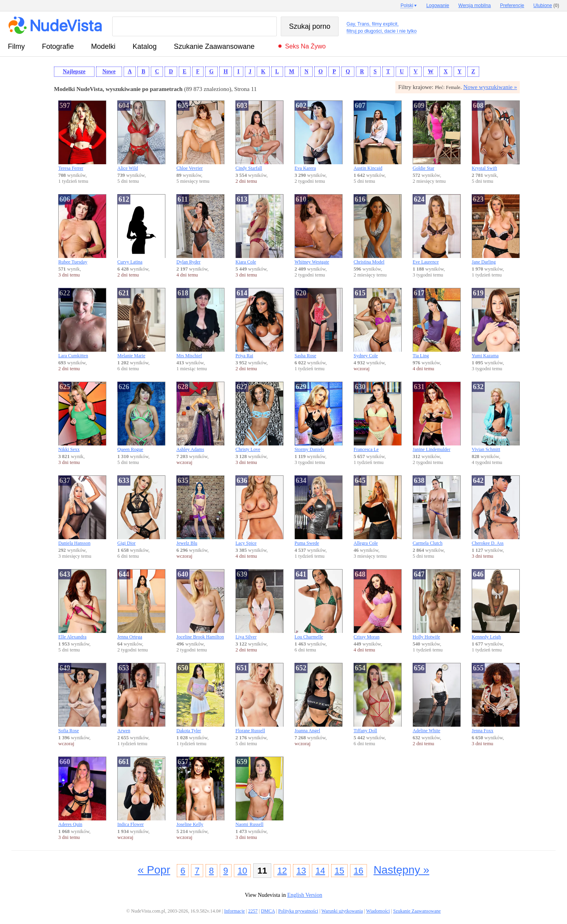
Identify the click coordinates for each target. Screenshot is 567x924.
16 (358, 871)
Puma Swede (319, 511)
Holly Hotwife (437, 604)
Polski (407, 6)
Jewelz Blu (200, 511)
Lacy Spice (259, 511)
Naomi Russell (259, 792)
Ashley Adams (200, 417)
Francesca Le (378, 417)
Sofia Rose (82, 698)
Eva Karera (319, 136)
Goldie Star (437, 136)
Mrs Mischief (200, 323)
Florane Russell (259, 698)
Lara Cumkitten (82, 323)
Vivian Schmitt (496, 417)
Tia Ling (437, 323)
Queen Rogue (141, 417)
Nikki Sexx (82, 417)
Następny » (402, 870)
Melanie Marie (141, 323)
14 (320, 871)
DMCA (268, 911)
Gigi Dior (141, 511)
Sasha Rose (319, 323)
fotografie (58, 46)
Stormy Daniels (319, 417)
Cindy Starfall (259, 136)
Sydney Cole (378, 323)
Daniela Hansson (82, 511)
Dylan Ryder (200, 229)
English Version (305, 895)
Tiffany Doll (378, 698)
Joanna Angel (319, 698)
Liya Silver (259, 604)
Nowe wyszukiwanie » (490, 87)
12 (282, 871)
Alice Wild (141, 136)
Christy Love (259, 417)
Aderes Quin (82, 792)
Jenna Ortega (141, 604)
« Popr (154, 870)
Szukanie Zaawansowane (214, 46)
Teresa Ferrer (82, 136)
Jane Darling (496, 229)
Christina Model (378, 229)
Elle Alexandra (82, 604)
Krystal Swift (496, 136)
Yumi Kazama (496, 323)
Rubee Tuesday (82, 229)
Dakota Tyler (200, 698)
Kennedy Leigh (496, 604)
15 (339, 871)
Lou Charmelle (319, 604)
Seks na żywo (305, 46)
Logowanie (438, 6)
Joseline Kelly (200, 792)
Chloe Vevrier (200, 136)
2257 (253, 911)
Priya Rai (259, 323)
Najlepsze (74, 71)
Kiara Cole (259, 229)
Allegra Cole (378, 511)
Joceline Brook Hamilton (200, 604)
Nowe (109, 71)
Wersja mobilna (474, 6)
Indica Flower (141, 792)
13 (301, 871)
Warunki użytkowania (342, 911)
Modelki (103, 46)
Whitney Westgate (319, 229)
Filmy (16, 46)
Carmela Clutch (437, 511)
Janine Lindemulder (437, 417)
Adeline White (437, 698)
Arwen (141, 698)
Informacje (234, 911)
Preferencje (512, 6)
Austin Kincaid (378, 136)
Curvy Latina (141, 229)
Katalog (145, 46)
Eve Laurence (437, 229)
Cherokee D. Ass (496, 511)
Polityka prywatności (298, 911)
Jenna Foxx (496, 698)
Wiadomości (378, 911)
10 (242, 871)
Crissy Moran (378, 604)
